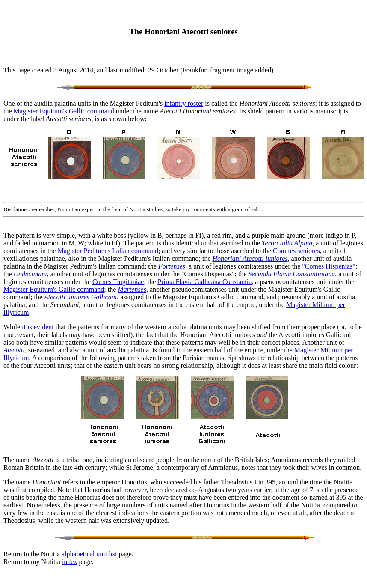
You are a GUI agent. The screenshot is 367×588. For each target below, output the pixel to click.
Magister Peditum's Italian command (108, 251)
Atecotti (14, 350)
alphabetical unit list (89, 554)
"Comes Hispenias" (329, 266)
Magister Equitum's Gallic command (64, 111)
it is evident (38, 327)
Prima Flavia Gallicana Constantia (204, 282)
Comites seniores (296, 251)
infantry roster (184, 103)
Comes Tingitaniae (118, 282)
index (70, 562)
